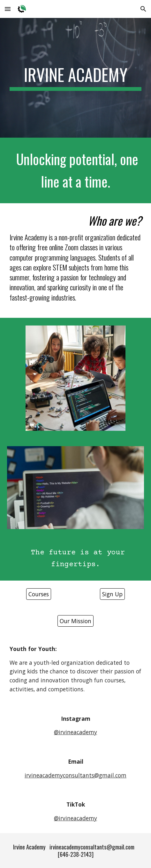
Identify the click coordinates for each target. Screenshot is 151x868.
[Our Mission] (75, 621)
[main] (75, 78)
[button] (8, 9)
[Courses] (39, 594)
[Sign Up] (112, 594)
